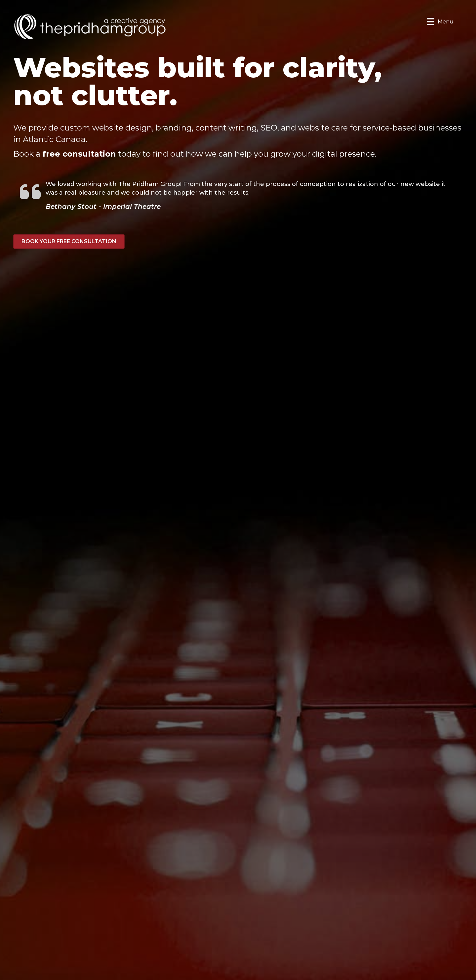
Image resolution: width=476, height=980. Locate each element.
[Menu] (440, 21)
